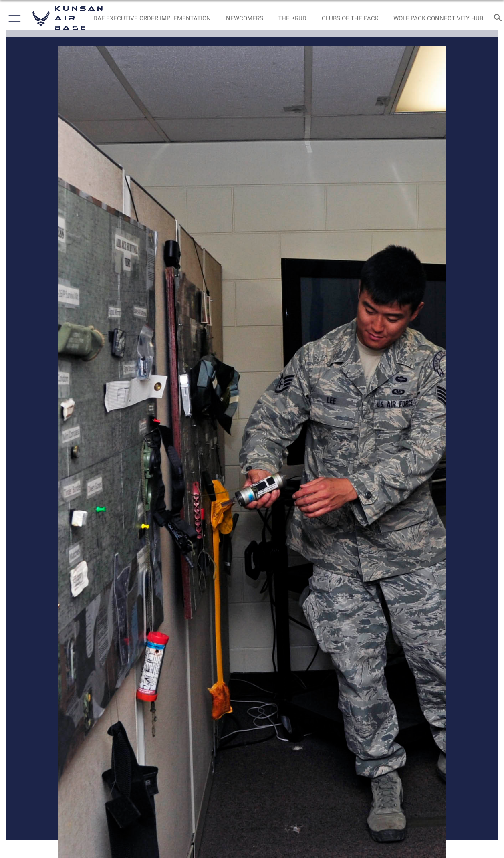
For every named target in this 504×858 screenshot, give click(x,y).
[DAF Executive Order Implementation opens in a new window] (152, 19)
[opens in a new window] (245, 19)
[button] (13, 18)
